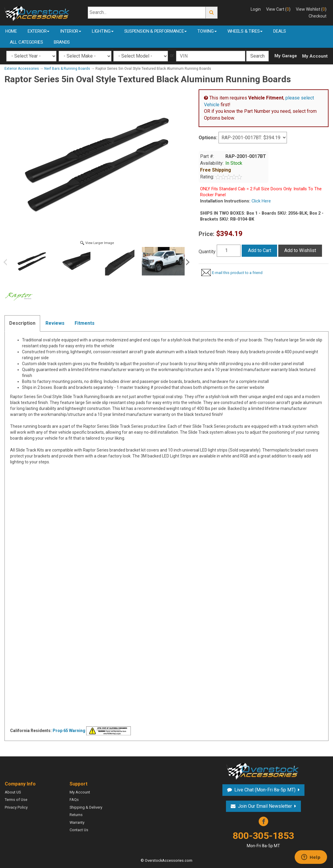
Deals (280, 31)
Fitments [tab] (85, 323)
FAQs (74, 800)
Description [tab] (22, 323)
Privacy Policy (16, 807)
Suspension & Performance (156, 31)
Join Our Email (265, 806)
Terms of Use (16, 800)
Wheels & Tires (245, 31)
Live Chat (265, 790)
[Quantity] (229, 251)
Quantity (207, 252)
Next (187, 262)
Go (212, 13)
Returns (76, 815)
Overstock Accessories (263, 770)
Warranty (77, 822)
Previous (7, 262)
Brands (62, 42)
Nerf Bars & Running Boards (67, 69)
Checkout (318, 16)
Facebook (263, 821)
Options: (208, 138)
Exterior (39, 31)
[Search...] (147, 13)
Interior (71, 31)
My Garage (286, 56)
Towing (207, 31)
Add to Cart (260, 250)
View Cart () (278, 9)
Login (256, 9)
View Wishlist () (311, 9)
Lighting (103, 31)
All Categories (26, 42)
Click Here (261, 201)
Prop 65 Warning (69, 731)
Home (11, 31)
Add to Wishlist (300, 250)
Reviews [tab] (55, 323)
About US (13, 792)
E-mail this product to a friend (237, 273)
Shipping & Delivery (86, 807)
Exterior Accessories (22, 69)
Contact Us (79, 830)
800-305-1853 (263, 839)
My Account (315, 56)
